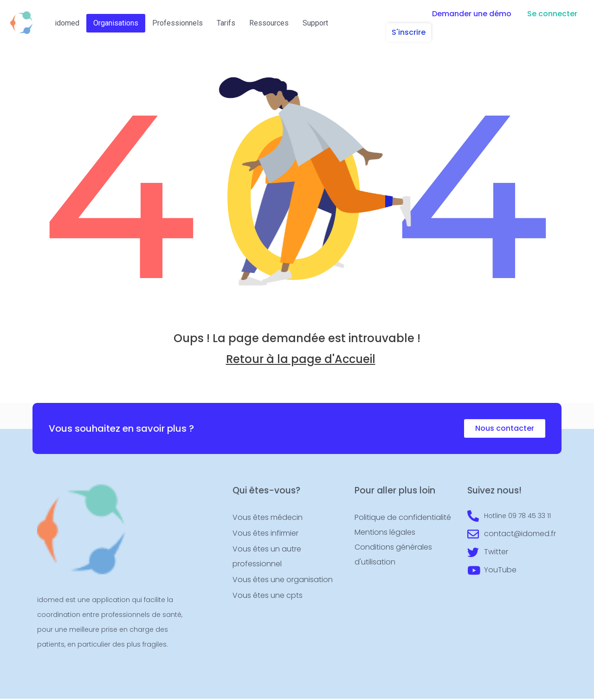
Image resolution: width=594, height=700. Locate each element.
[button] (472, 14)
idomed (67, 23)
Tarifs (226, 23)
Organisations (116, 23)
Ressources (269, 23)
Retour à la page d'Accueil (301, 361)
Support (315, 23)
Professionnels (178, 23)
